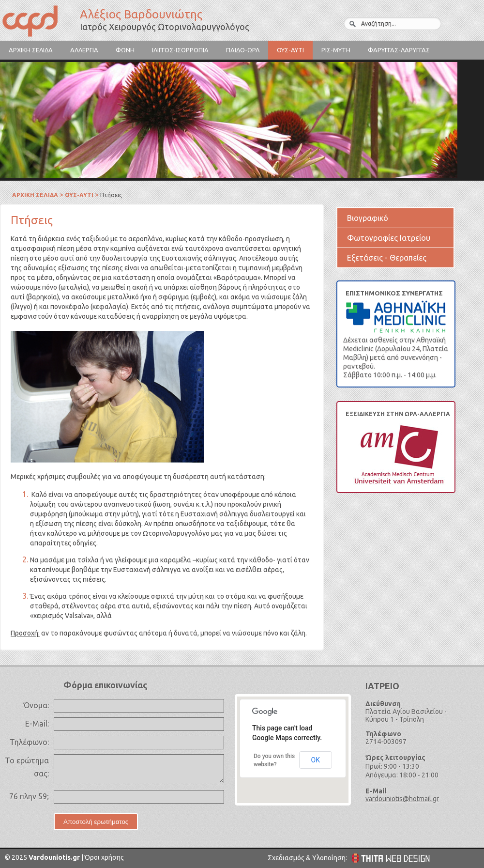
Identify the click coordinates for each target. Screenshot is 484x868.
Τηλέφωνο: (29, 742)
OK (316, 760)
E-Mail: (37, 724)
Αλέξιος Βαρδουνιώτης (39, 22)
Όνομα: (36, 705)
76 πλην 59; (29, 796)
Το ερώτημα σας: (27, 767)
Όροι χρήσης (104, 857)
